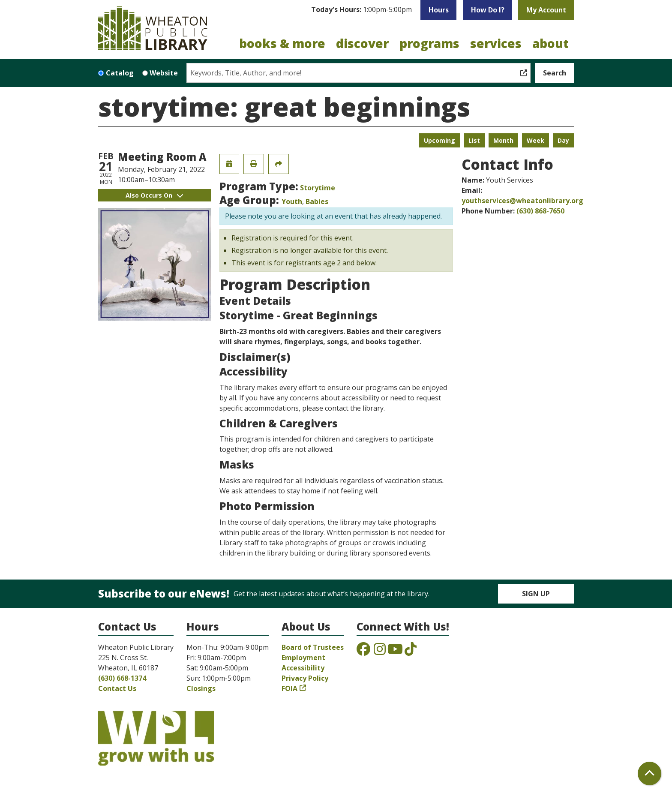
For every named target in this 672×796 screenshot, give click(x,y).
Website (164, 73)
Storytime (318, 188)
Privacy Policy (305, 678)
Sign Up (536, 594)
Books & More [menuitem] (282, 43)
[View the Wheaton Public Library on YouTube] (395, 652)
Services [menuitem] (496, 43)
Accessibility (303, 668)
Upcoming (439, 140)
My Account (546, 10)
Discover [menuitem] (362, 43)
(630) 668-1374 (122, 678)
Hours (439, 10)
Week (535, 140)
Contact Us (117, 688)
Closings (201, 688)
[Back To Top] (649, 773)
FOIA (289, 688)
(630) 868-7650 (540, 211)
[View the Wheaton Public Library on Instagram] (380, 652)
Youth (292, 201)
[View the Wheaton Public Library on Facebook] (363, 652)
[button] (361, 10)
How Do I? (488, 10)
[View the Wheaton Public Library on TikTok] (411, 652)
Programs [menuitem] (429, 43)
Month (503, 140)
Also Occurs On (154, 195)
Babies (317, 201)
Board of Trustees (313, 647)
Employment (303, 658)
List (474, 140)
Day (563, 140)
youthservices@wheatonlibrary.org (522, 201)
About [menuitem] (550, 43)
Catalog (120, 73)
